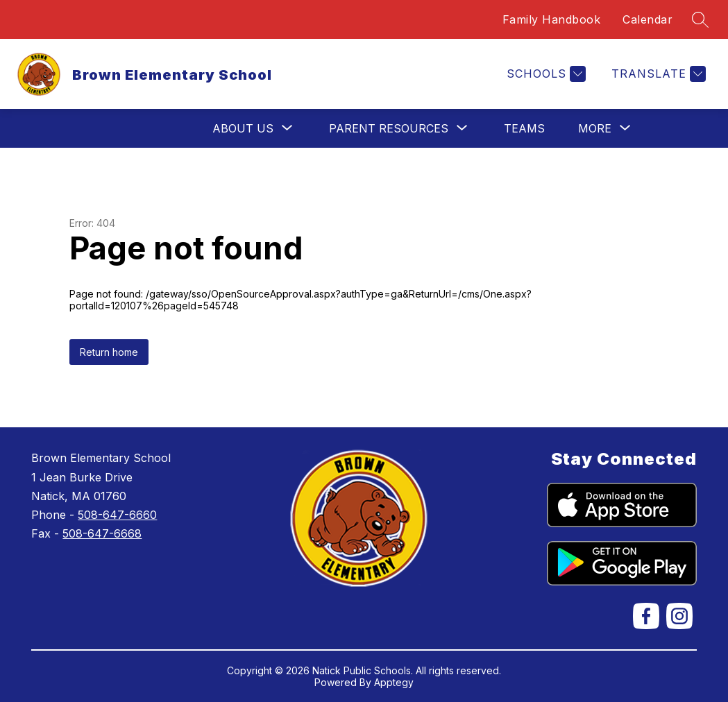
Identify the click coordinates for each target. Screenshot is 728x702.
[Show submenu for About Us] (243, 128)
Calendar (647, 19)
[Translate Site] (657, 74)
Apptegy (394, 682)
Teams (524, 128)
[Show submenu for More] (595, 128)
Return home (109, 352)
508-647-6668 (102, 533)
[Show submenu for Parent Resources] (389, 128)
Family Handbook (552, 19)
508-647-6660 (117, 515)
